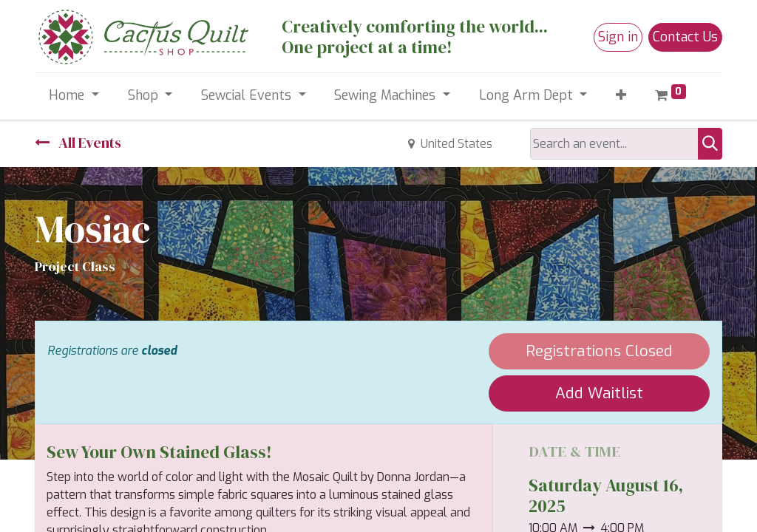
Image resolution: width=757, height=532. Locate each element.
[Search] (710, 144)
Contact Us (685, 37)
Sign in (618, 37)
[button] (621, 96)
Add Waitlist (599, 393)
